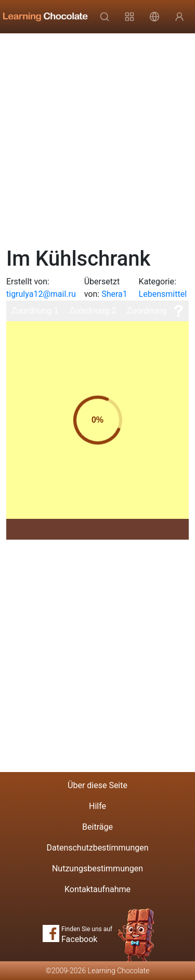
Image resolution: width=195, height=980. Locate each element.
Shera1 (114, 294)
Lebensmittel (163, 294)
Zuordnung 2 (93, 311)
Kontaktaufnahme (97, 889)
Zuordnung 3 (150, 311)
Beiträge (97, 827)
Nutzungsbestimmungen (97, 868)
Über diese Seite (97, 785)
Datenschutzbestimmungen (97, 848)
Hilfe (97, 806)
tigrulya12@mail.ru (41, 294)
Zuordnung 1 (35, 311)
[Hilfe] (178, 311)
